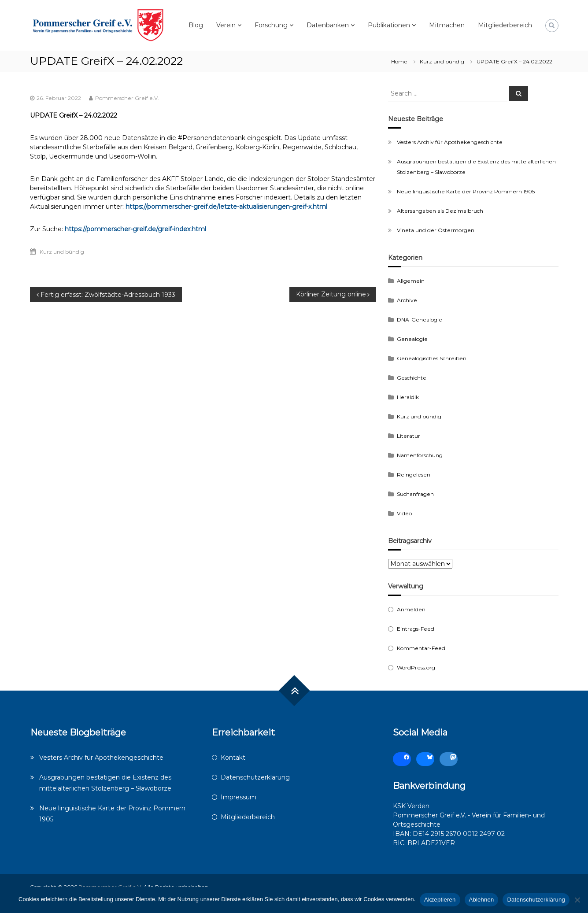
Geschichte (412, 378)
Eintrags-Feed (416, 629)
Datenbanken (328, 25)
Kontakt (233, 758)
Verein (226, 25)
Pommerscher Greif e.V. (127, 98)
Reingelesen (414, 475)
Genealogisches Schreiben (432, 358)
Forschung (271, 25)
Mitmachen (447, 25)
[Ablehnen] (577, 900)
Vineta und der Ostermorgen (436, 230)
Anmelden (411, 609)
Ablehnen (482, 900)
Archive (407, 300)
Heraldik (408, 397)
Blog (196, 25)
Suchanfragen (415, 494)
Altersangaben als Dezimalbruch (440, 211)
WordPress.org (416, 667)
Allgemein (411, 281)
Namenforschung (420, 455)
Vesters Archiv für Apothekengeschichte (450, 142)
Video (404, 513)
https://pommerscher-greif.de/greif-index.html (135, 229)
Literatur (409, 436)
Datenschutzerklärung (255, 777)
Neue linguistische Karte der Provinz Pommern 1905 (466, 191)
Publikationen (389, 25)
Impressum (239, 797)
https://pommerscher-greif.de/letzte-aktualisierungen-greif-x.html (226, 207)
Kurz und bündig (442, 61)
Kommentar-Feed (421, 648)
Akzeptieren (440, 900)
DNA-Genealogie (420, 320)
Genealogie (412, 339)
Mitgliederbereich (505, 25)
